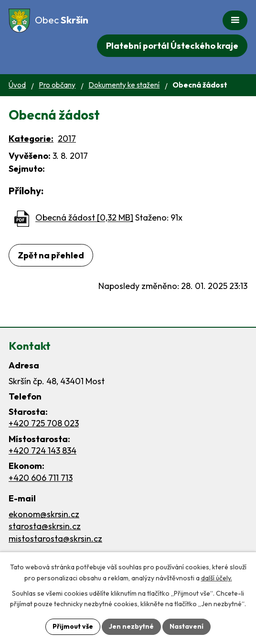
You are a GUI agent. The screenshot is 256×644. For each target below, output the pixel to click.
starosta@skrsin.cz (45, 526)
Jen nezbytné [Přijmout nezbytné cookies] (131, 626)
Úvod (17, 85)
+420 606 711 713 (41, 478)
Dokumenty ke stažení (124, 85)
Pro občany (57, 85)
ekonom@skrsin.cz (44, 514)
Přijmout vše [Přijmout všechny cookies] (73, 626)
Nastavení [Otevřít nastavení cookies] (187, 626)
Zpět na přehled (51, 255)
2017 (67, 139)
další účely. (217, 578)
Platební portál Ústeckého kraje (172, 46)
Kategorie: (31, 139)
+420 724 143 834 (43, 450)
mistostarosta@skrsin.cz (55, 539)
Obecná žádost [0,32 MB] (84, 218)
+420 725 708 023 (44, 423)
